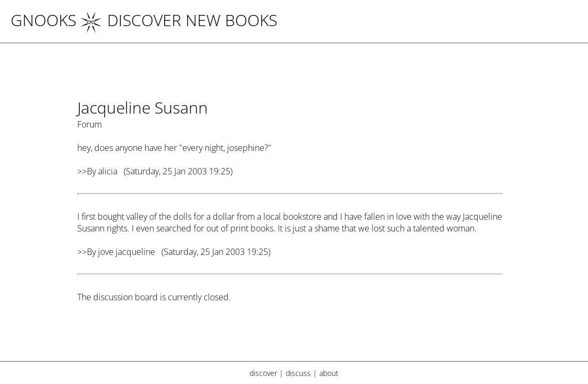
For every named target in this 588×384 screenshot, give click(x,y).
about (329, 373)
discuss (298, 373)
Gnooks (43, 20)
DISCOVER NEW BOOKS (179, 20)
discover (263, 373)
